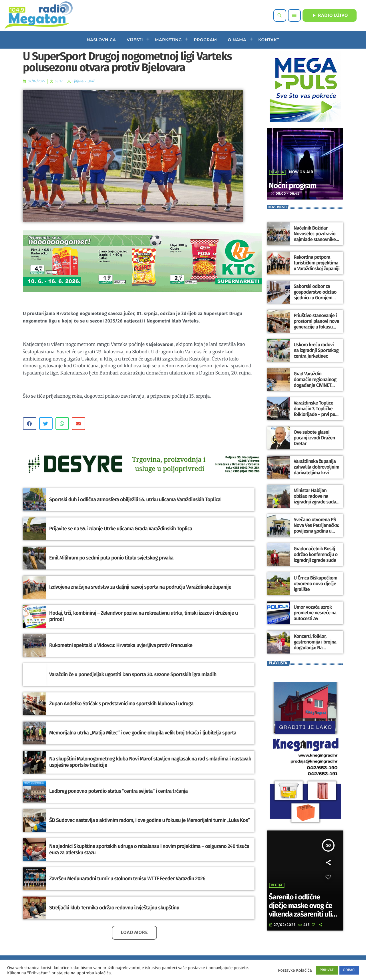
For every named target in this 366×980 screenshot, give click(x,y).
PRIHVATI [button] (327, 970)
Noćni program (299, 185)
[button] (30, 424)
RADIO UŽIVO (330, 15)
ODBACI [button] (349, 970)
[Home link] (38, 15)
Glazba (278, 172)
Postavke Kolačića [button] (295, 970)
